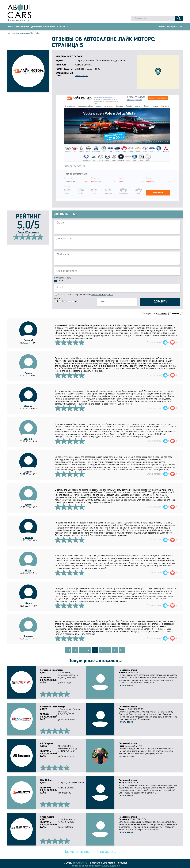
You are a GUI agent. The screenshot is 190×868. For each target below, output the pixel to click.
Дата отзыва (162, 314)
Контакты (63, 27)
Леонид (28, 407)
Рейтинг (58, 299)
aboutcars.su (80, 861)
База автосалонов (19, 27)
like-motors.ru (81, 76)
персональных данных (102, 295)
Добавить (160, 302)
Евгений (28, 439)
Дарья (28, 505)
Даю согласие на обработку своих (84, 295)
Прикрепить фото (63, 278)
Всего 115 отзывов (28, 233)
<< (68, 651)
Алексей (28, 637)
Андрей (28, 472)
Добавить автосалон (43, 27)
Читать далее (126, 686)
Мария (28, 604)
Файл (61, 281)
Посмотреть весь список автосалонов (95, 850)
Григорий (28, 341)
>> (122, 651)
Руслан (28, 374)
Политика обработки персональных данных (95, 864)
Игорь (28, 571)
